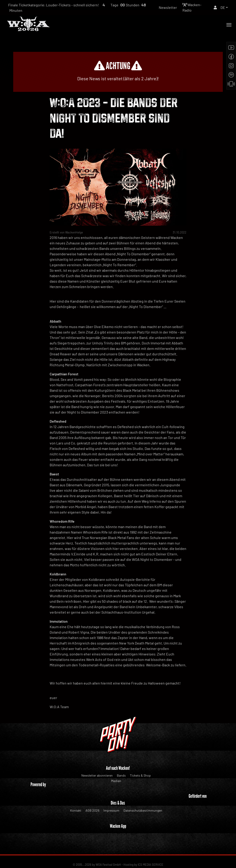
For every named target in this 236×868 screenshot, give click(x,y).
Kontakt (76, 810)
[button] (224, 7)
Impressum (111, 810)
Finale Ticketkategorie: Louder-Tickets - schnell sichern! (54, 5)
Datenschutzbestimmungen (143, 810)
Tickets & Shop (140, 775)
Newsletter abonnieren (97, 775)
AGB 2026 (92, 810)
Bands (121, 775)
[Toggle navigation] (229, 25)
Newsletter (168, 7)
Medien (116, 781)
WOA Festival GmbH (108, 850)
